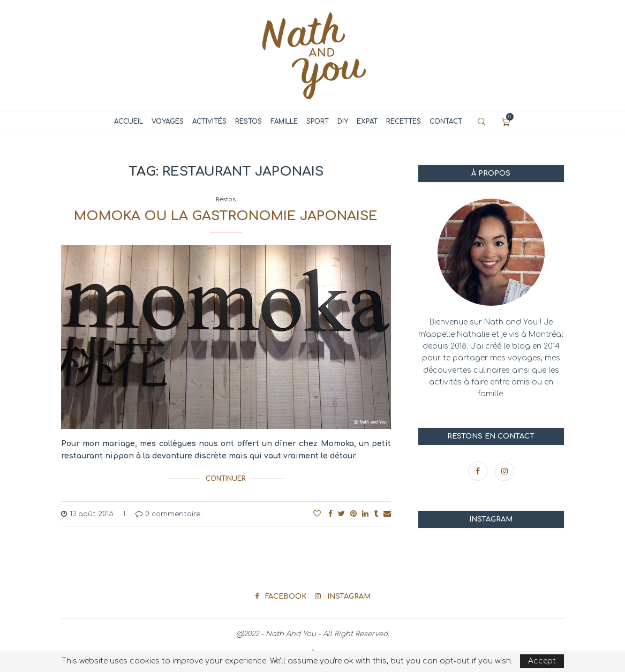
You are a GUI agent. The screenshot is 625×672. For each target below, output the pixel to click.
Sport (318, 122)
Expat (367, 122)
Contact (446, 122)
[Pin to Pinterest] (353, 513)
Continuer (226, 479)
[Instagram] (504, 471)
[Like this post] (317, 513)
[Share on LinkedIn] (365, 513)
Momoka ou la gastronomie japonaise (226, 216)
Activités (209, 122)
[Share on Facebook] (330, 513)
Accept (542, 661)
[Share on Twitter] (341, 513)
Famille (284, 122)
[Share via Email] (387, 513)
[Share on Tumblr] (376, 513)
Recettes (404, 122)
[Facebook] (479, 471)
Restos (249, 122)
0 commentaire (168, 514)
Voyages (168, 122)
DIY (343, 122)
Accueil (129, 122)
